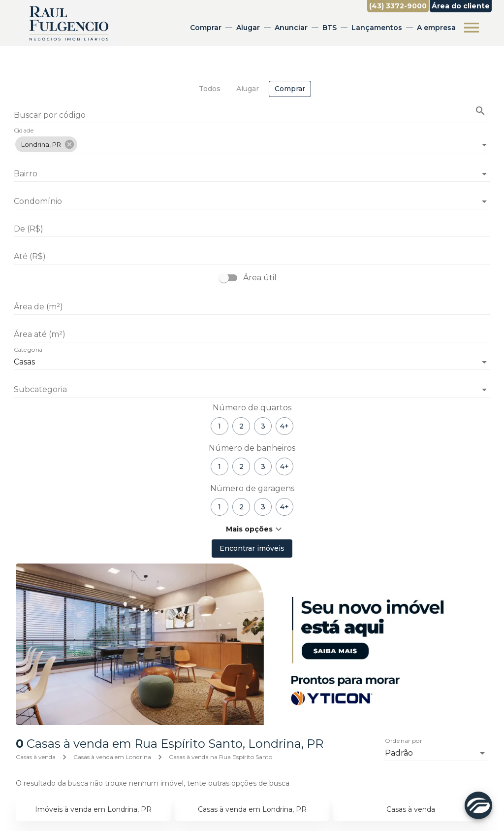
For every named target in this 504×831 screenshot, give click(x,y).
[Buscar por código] (252, 116)
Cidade (24, 131)
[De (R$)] (252, 229)
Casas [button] (24, 362)
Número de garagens (252, 488)
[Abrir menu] (472, 28)
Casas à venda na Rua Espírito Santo (220, 757)
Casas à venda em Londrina (112, 757)
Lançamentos (377, 28)
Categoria (28, 350)
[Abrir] (484, 145)
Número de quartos (252, 408)
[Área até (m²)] (252, 334)
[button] (46, 144)
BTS (330, 28)
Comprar (206, 28)
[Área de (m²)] (252, 307)
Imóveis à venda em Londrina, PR (93, 809)
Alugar (248, 28)
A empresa (436, 28)
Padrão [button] (399, 753)
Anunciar (291, 28)
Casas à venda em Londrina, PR (252, 809)
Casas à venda (36, 757)
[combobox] (252, 141)
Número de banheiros (252, 448)
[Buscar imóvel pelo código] (480, 111)
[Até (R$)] (252, 257)
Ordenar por (404, 741)
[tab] (210, 89)
